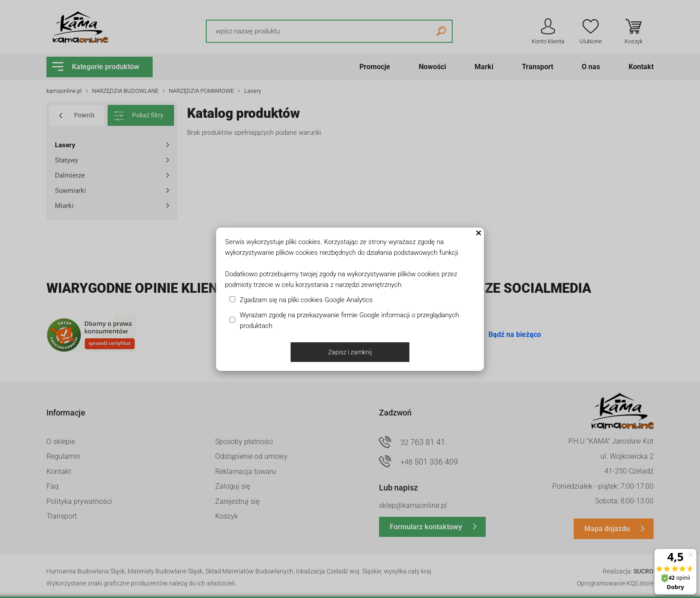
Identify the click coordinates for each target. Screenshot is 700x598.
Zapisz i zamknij (350, 352)
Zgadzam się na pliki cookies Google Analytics (306, 300)
